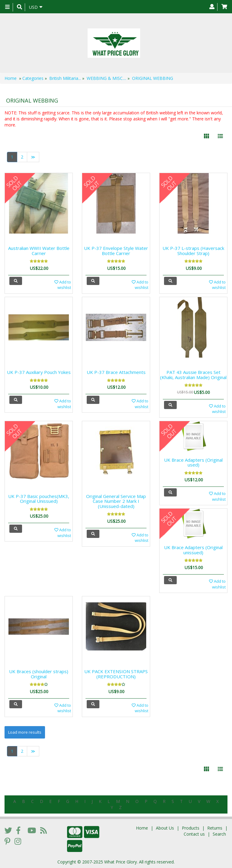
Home (11, 78)
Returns (215, 828)
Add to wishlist (63, 285)
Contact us (194, 834)
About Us (165, 828)
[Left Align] (206, 136)
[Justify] (220, 136)
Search (219, 834)
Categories (33, 78)
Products (191, 828)
